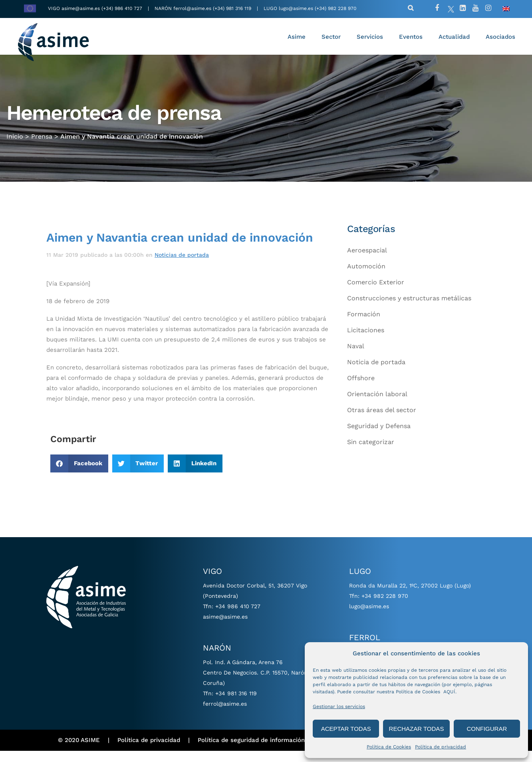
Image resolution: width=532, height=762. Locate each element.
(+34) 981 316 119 (232, 8)
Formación (364, 325)
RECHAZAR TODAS (417, 729)
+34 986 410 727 (238, 617)
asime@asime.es (81, 8)
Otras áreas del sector (382, 421)
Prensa (42, 144)
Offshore (361, 389)
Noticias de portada (182, 266)
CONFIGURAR (487, 729)
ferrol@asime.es (192, 8)
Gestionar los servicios (339, 706)
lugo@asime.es (296, 8)
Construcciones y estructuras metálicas (409, 309)
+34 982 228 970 (385, 607)
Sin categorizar (371, 453)
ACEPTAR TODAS (346, 729)
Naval (356, 357)
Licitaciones (366, 341)
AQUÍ (449, 692)
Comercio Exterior (376, 293)
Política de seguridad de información (251, 751)
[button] (79, 475)
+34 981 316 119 (236, 704)
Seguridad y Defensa (379, 437)
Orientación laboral (377, 405)
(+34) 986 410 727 (123, 8)
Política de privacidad (441, 747)
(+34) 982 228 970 (335, 8)
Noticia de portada (376, 373)
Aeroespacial (367, 261)
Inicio (15, 144)
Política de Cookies (389, 747)
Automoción (366, 277)
